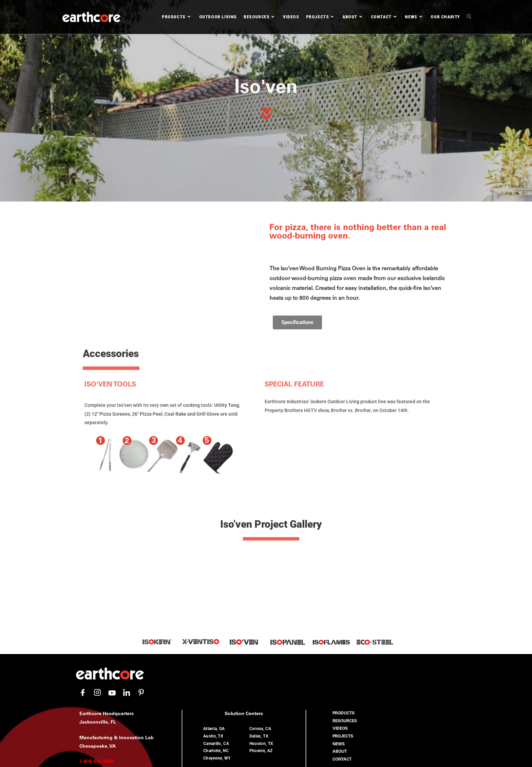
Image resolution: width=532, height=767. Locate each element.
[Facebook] (83, 603)
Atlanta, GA (214, 639)
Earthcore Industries (282, 760)
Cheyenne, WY (217, 668)
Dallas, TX (259, 646)
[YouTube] (112, 603)
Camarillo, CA (216, 653)
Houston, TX (261, 653)
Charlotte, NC (216, 660)
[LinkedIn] (127, 603)
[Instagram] (97, 603)
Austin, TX (213, 646)
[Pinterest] (141, 603)
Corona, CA (260, 639)
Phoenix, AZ (261, 660)
